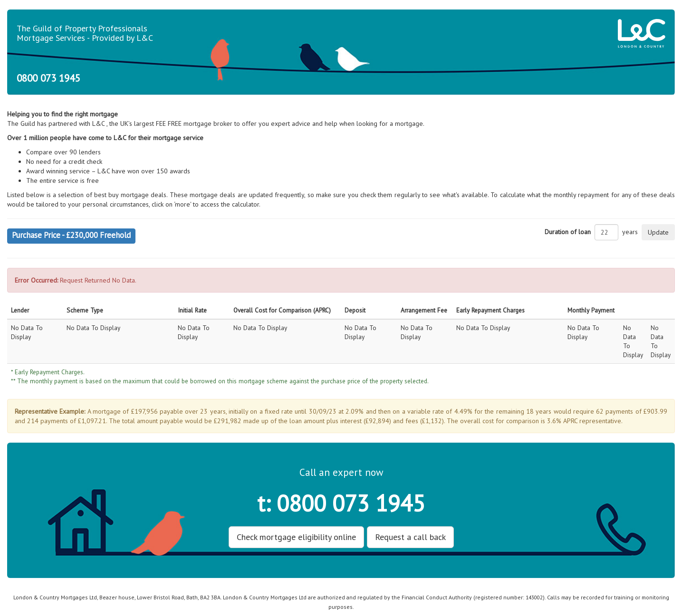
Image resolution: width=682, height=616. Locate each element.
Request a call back (410, 537)
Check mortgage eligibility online (296, 537)
